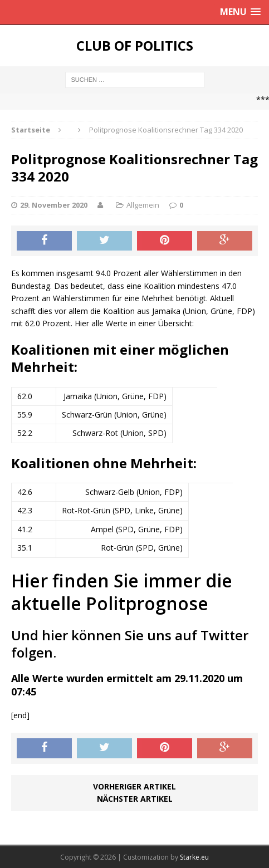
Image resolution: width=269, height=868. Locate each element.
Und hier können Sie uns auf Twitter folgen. (130, 644)
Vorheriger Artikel (134, 786)
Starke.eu (194, 857)
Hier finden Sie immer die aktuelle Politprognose (122, 592)
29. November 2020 (54, 205)
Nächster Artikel (135, 799)
